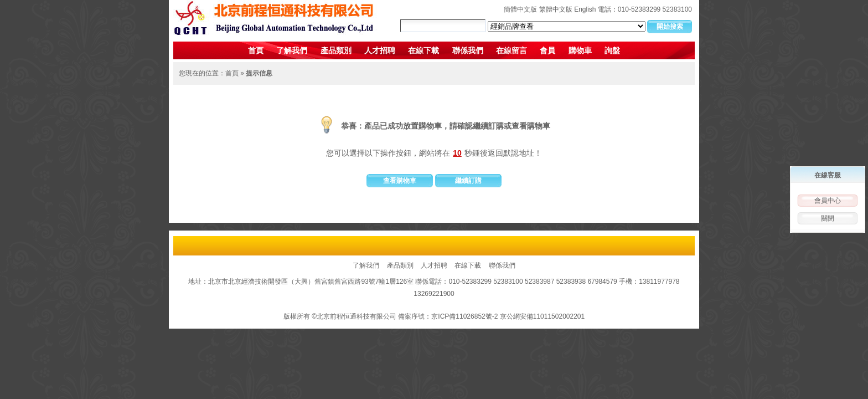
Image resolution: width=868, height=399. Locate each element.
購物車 (580, 50)
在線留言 (512, 50)
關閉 (828, 218)
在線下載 (423, 50)
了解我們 (292, 50)
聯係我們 (468, 50)
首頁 (256, 50)
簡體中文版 (520, 9)
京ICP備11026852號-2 (464, 316)
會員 (547, 50)
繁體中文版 (556, 9)
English (585, 9)
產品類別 (336, 50)
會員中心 (828, 201)
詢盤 (612, 50)
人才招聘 (380, 50)
